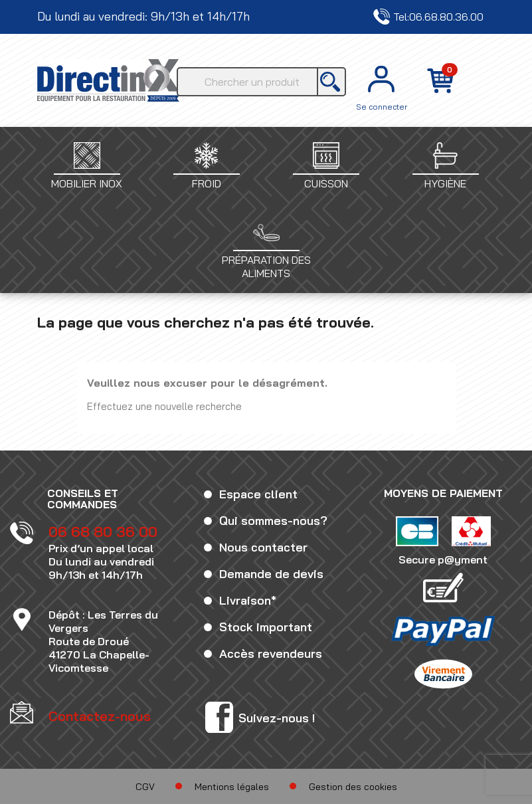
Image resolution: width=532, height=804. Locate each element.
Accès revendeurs (271, 653)
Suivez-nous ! (277, 718)
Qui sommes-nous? (273, 521)
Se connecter (382, 107)
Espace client (258, 494)
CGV (145, 787)
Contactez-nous (452, 17)
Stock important (266, 627)
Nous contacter (263, 547)
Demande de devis (271, 574)
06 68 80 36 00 (103, 532)
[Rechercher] (261, 82)
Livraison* (248, 600)
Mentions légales (232, 787)
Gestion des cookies (353, 787)
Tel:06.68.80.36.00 (339, 17)
